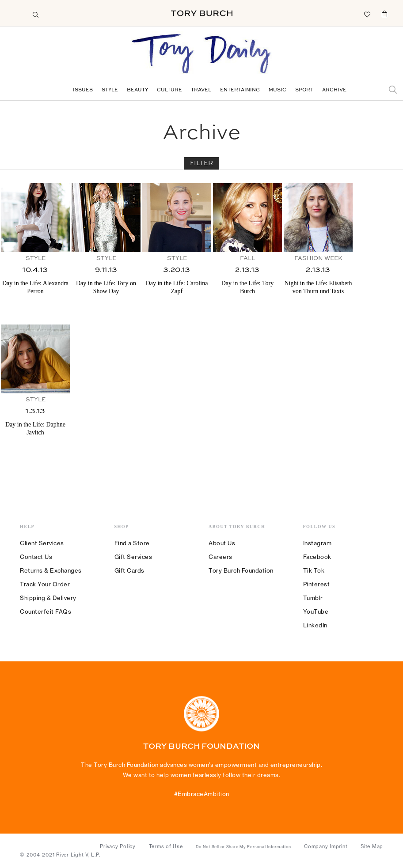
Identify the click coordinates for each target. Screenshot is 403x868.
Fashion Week (318, 259)
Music (278, 90)
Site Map (372, 846)
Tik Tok (314, 570)
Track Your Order (45, 584)
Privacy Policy (118, 846)
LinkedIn (315, 625)
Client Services (42, 543)
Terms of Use (166, 846)
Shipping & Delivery (48, 598)
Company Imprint (326, 846)
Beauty (137, 90)
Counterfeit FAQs (46, 611)
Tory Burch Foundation (241, 570)
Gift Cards (129, 570)
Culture (169, 90)
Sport (304, 90)
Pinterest (317, 584)
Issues (83, 90)
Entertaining (240, 90)
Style (110, 90)
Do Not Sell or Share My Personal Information (243, 847)
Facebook (317, 557)
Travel (201, 90)
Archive (334, 90)
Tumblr (313, 598)
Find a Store (132, 543)
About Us (222, 543)
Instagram (317, 543)
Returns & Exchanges (51, 570)
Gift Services (133, 557)
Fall (247, 259)
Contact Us (36, 557)
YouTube (316, 611)
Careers (221, 557)
